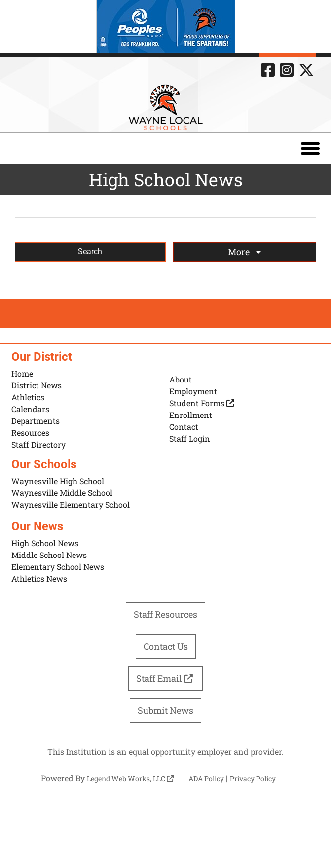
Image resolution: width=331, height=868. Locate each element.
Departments (36, 421)
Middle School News (49, 555)
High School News (45, 543)
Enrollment (191, 415)
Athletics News (39, 578)
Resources (30, 433)
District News (37, 385)
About (181, 379)
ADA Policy (206, 779)
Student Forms (202, 403)
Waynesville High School (58, 481)
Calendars (30, 409)
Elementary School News (58, 567)
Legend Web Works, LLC (130, 779)
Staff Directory (38, 444)
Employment (193, 391)
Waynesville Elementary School (71, 504)
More (240, 252)
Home (22, 373)
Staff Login (190, 438)
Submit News (165, 710)
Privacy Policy (253, 779)
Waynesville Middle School (62, 493)
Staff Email (166, 678)
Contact (184, 427)
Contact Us (166, 646)
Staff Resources (165, 614)
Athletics (28, 397)
